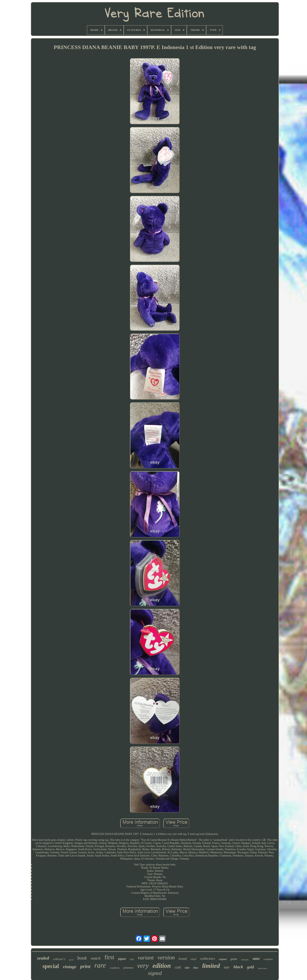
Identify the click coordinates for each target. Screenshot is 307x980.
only (132, 959)
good (71, 960)
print (85, 966)
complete (268, 959)
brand (183, 959)
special (51, 966)
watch (96, 958)
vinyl (194, 959)
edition (162, 966)
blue (196, 968)
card (178, 967)
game (234, 959)
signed (155, 973)
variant (146, 958)
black (238, 967)
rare (100, 965)
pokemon (128, 968)
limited (211, 966)
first (109, 957)
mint (256, 959)
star (227, 967)
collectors (208, 959)
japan (122, 959)
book (82, 958)
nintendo (245, 960)
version (166, 957)
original (223, 959)
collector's (59, 959)
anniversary (263, 968)
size (187, 968)
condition (115, 968)
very (143, 966)
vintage (70, 967)
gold (251, 967)
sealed (43, 958)
